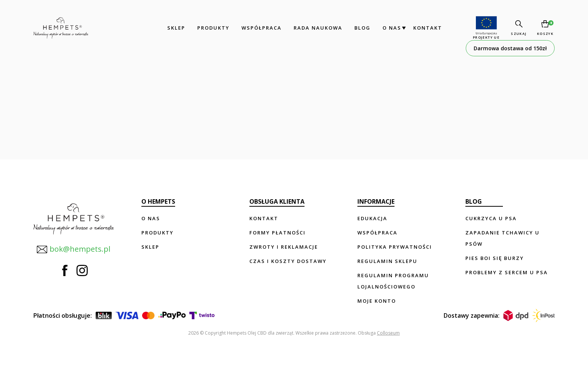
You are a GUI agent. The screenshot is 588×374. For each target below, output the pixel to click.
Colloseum (388, 333)
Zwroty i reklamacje (284, 247)
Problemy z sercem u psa (507, 272)
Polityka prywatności (395, 247)
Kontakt (426, 28)
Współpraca (260, 28)
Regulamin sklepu (387, 261)
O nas (390, 28)
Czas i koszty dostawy (288, 261)
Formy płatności (277, 233)
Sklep (174, 28)
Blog (361, 28)
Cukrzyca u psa (491, 218)
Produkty (211, 28)
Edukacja (372, 218)
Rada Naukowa (316, 28)
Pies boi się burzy (495, 258)
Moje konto (377, 301)
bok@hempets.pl (73, 247)
